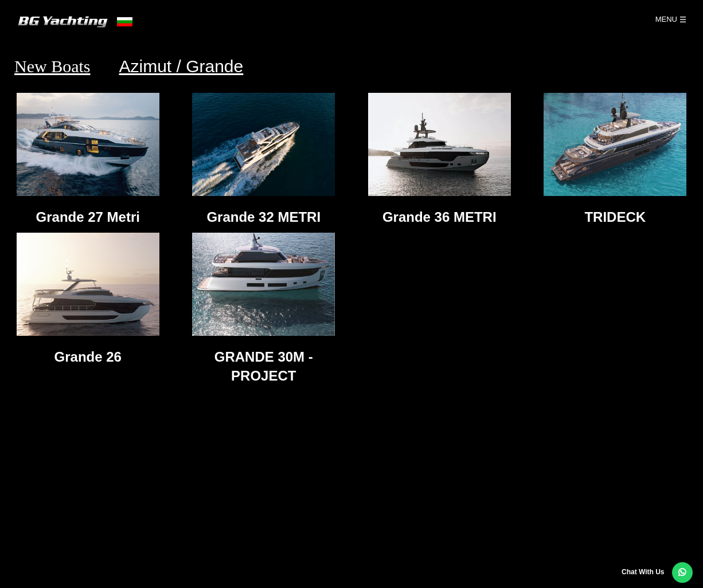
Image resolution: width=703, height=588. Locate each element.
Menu (666, 19)
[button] (682, 573)
